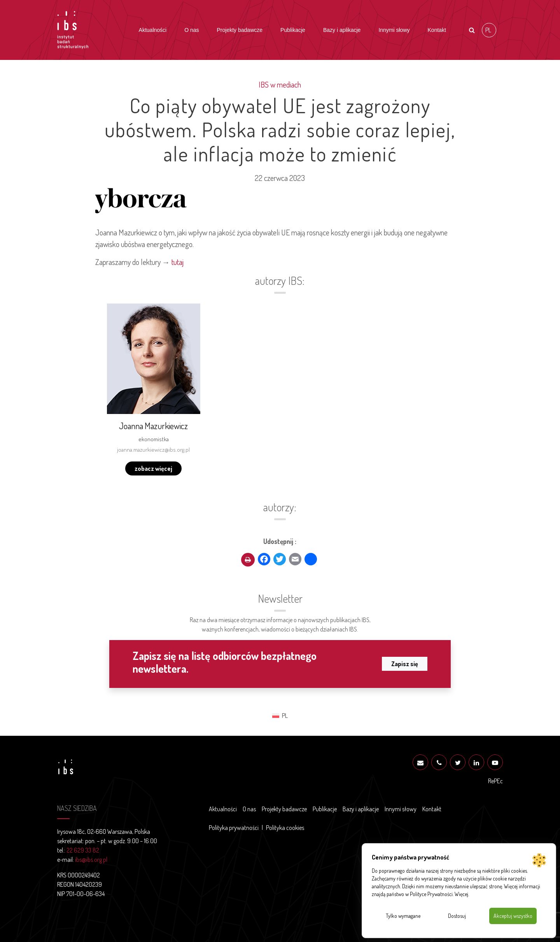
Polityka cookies (285, 828)
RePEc (495, 781)
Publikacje (293, 30)
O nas (192, 30)
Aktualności (153, 30)
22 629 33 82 (83, 850)
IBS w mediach (280, 84)
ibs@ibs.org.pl (91, 860)
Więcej (461, 894)
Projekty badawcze (240, 30)
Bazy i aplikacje (342, 30)
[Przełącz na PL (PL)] (489, 30)
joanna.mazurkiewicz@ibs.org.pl (153, 450)
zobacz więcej (153, 468)
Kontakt (437, 30)
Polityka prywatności (234, 828)
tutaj (178, 262)
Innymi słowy (394, 30)
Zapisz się (405, 664)
